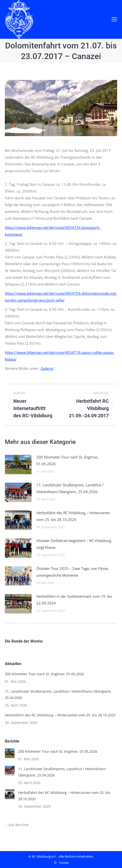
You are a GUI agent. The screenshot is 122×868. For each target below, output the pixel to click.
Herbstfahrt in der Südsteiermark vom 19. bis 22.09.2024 (74, 600)
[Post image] (18, 465)
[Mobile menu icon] (114, 19)
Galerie (47, 368)
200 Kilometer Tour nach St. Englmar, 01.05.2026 (68, 460)
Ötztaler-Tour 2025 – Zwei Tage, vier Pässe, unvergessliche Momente (73, 572)
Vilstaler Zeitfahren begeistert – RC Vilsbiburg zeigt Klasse (74, 544)
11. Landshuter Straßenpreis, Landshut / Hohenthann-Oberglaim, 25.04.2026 (70, 488)
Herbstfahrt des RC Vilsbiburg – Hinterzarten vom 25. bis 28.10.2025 (73, 516)
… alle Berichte (17, 825)
